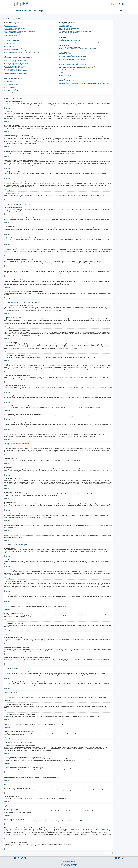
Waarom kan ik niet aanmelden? (11, 30)
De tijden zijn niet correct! (10, 44)
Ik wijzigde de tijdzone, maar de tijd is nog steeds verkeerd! (18, 45)
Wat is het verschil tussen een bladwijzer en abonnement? (73, 65)
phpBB (64, 863)
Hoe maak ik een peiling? (10, 62)
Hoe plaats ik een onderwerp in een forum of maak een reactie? (19, 57)
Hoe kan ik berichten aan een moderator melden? (15, 71)
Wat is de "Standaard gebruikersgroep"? (68, 33)
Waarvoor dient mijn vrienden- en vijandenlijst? (70, 47)
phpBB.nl (75, 864)
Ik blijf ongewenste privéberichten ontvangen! (70, 41)
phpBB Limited (62, 811)
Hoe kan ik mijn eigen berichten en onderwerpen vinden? (72, 60)
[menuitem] (119, 4)
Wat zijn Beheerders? (64, 24)
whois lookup (107, 829)
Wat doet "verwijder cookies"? (11, 36)
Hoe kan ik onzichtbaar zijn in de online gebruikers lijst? (17, 42)
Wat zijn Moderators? (64, 25)
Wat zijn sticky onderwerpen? (11, 89)
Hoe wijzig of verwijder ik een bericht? (13, 59)
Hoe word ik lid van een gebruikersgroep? (69, 28)
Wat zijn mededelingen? (9, 87)
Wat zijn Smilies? (8, 83)
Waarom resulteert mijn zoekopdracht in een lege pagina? (73, 57)
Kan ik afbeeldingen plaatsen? (11, 85)
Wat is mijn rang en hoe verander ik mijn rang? (15, 51)
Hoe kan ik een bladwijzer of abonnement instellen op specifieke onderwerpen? (78, 66)
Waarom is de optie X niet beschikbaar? (68, 82)
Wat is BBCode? (7, 80)
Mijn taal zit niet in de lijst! (10, 46)
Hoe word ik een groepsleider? (66, 30)
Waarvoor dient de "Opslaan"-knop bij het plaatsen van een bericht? (20, 72)
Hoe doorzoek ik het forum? (65, 54)
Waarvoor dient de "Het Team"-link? (68, 34)
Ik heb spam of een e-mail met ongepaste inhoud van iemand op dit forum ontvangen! (79, 42)
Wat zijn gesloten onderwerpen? (11, 90)
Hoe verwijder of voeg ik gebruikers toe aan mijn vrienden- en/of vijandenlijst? (78, 49)
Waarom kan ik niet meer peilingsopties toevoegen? (16, 63)
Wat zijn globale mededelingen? (11, 86)
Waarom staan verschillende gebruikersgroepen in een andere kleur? (75, 31)
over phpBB (17, 812)
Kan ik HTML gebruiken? (9, 82)
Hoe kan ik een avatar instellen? (11, 49)
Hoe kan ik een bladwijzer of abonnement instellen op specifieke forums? (76, 67)
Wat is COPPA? (7, 25)
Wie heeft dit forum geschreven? (67, 80)
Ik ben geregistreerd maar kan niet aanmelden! (15, 28)
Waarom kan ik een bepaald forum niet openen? (15, 66)
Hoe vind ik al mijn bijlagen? (66, 76)
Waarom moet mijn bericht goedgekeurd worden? (16, 74)
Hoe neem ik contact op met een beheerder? (69, 85)
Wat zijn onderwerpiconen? (10, 92)
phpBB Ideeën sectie (84, 821)
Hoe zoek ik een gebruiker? (65, 58)
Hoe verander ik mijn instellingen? (12, 41)
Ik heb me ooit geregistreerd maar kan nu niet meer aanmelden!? (19, 31)
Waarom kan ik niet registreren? (11, 27)
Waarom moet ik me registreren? (12, 24)
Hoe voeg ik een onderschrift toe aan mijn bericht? (16, 60)
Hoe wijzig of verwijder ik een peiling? (13, 65)
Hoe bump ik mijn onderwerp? (11, 75)
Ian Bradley (73, 862)
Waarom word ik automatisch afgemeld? (13, 34)
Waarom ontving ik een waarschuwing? (13, 69)
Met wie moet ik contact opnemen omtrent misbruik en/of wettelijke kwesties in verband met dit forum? (84, 83)
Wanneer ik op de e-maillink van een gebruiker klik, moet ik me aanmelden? (22, 52)
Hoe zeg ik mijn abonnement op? (67, 69)
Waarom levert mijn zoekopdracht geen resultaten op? (72, 55)
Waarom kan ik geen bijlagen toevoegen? (13, 68)
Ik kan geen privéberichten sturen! (67, 39)
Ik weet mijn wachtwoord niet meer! (12, 33)
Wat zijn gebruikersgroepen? (66, 27)
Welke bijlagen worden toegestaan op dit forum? (70, 74)
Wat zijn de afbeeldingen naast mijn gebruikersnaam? (16, 48)
